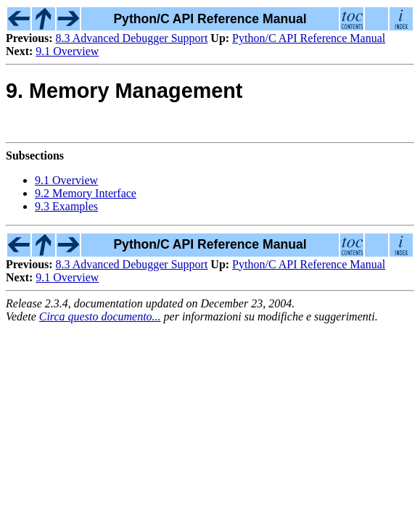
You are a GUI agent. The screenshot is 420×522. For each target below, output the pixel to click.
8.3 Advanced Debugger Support (132, 38)
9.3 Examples (66, 206)
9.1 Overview (67, 51)
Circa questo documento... (100, 316)
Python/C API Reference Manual (309, 38)
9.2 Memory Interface (86, 193)
